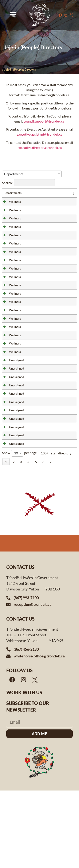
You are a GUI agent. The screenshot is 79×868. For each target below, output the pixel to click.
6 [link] (43, 539)
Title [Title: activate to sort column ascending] (41, 193)
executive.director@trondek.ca (40, 148)
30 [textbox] (16, 531)
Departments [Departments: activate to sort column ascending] (13, 193)
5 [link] (36, 539)
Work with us (24, 770)
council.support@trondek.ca (44, 121)
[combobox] (32, 174)
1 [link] (6, 539)
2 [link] (14, 539)
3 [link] (21, 539)
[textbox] (15, 174)
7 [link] (51, 539)
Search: (28, 183)
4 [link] (28, 539)
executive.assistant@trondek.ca (39, 134)
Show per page (19, 531)
